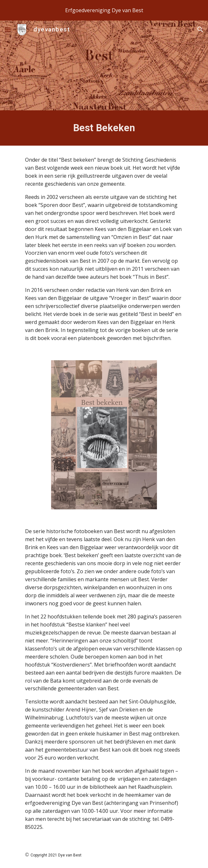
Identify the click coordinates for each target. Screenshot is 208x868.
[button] (8, 29)
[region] (104, 10)
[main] (104, 128)
